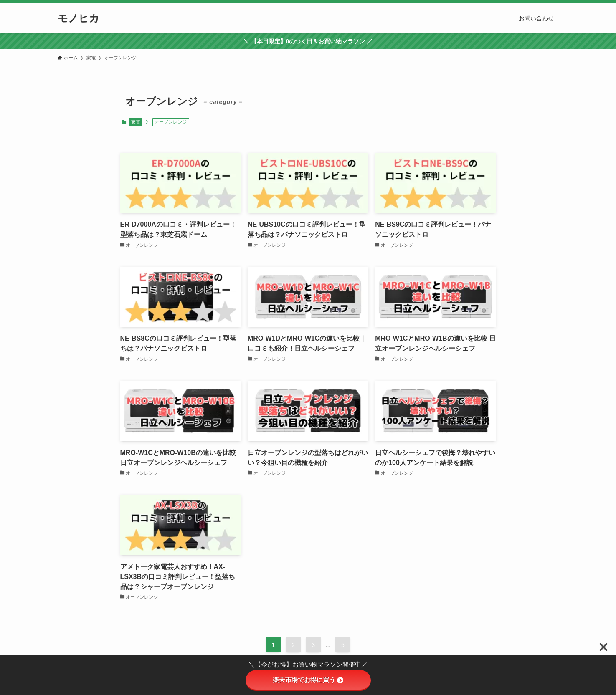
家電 (136, 122)
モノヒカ (79, 18)
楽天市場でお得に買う (308, 680)
